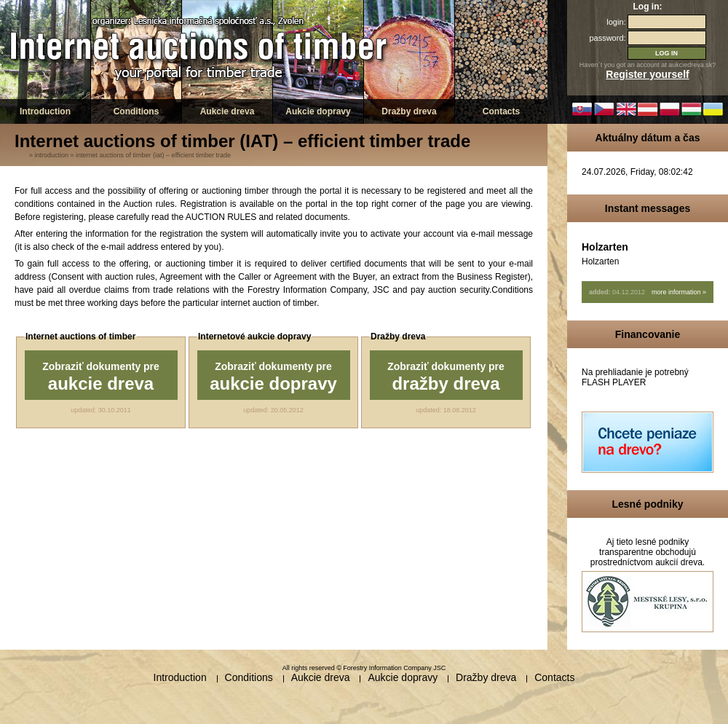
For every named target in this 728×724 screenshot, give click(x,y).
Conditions (136, 111)
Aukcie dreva (227, 111)
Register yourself (647, 74)
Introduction (45, 111)
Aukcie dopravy (318, 111)
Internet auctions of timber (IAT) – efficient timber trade (153, 155)
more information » (679, 292)
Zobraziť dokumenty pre (101, 377)
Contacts (501, 111)
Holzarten (605, 247)
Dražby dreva (409, 111)
